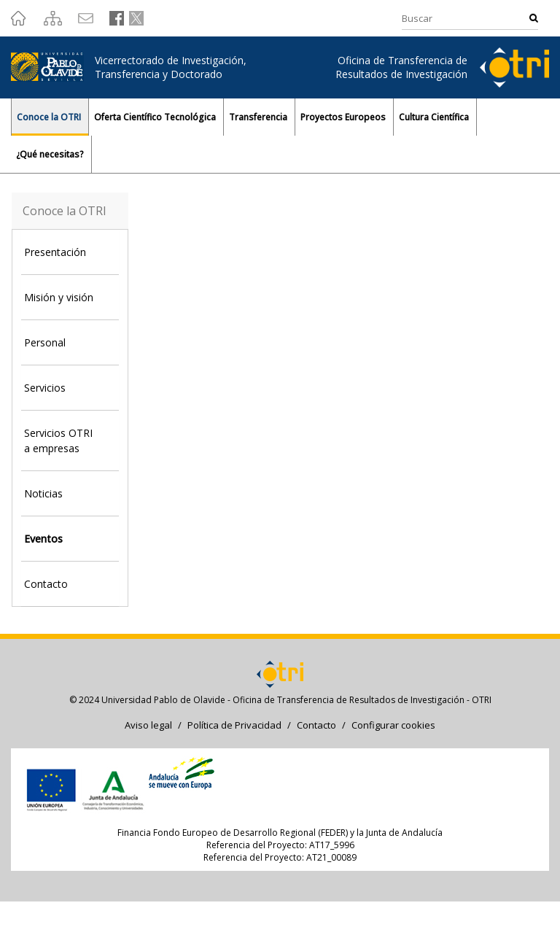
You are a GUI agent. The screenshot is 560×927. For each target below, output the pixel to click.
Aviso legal (148, 725)
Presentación (55, 252)
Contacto (46, 584)
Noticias (43, 493)
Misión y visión (59, 297)
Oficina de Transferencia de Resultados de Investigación (401, 67)
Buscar (534, 18)
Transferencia (259, 117)
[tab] (70, 252)
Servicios (45, 388)
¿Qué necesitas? (51, 154)
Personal (45, 342)
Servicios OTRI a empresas (58, 441)
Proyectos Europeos (344, 117)
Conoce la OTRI (50, 117)
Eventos (43, 539)
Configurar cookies (393, 725)
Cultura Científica (435, 117)
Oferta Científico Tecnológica (156, 117)
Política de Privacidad (234, 725)
